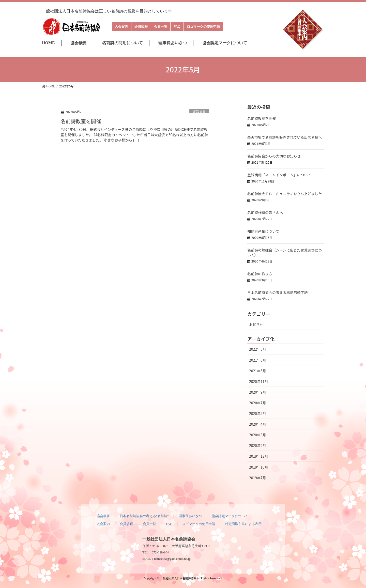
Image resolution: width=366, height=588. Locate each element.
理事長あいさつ (173, 43)
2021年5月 (258, 371)
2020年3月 (258, 435)
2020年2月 (258, 445)
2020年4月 (258, 424)
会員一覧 (161, 27)
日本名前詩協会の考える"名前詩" (144, 516)
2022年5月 (258, 349)
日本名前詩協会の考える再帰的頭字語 (278, 292)
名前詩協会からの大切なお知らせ (274, 156)
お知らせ (199, 111)
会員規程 (141, 27)
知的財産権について (263, 231)
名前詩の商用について (123, 43)
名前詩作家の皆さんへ (265, 212)
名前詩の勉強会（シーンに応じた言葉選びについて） (285, 253)
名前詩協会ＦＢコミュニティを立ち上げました (285, 194)
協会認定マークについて (225, 43)
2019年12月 (259, 456)
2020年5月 (258, 413)
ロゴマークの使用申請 (203, 27)
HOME (48, 43)
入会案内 (121, 27)
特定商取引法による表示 (243, 524)
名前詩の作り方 (260, 274)
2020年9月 (258, 392)
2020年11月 (259, 381)
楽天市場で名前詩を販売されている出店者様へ (285, 137)
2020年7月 (258, 403)
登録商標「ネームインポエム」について (279, 175)
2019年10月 (259, 467)
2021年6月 (258, 360)
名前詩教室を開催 (81, 121)
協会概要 (79, 43)
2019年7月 (258, 478)
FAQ (177, 27)
